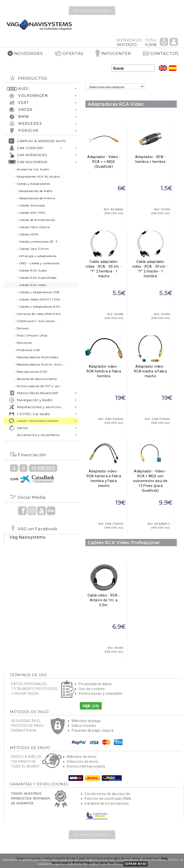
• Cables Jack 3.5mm (33, 249)
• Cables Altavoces (31, 205)
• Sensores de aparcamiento (36, 379)
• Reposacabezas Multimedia (37, 357)
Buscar (177, 54)
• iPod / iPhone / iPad (31, 335)
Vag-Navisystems (28, 537)
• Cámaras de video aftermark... (39, 314)
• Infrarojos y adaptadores (37, 256)
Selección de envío (83, 762)
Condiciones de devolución (108, 794)
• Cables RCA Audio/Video (37, 278)
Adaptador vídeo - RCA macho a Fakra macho (150, 349)
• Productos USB (27, 350)
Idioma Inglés (163, 68)
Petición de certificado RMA (108, 799)
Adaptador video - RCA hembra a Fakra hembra (104, 349)
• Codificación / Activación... (36, 321)
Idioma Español (173, 68)
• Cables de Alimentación (36, 220)
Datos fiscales (84, 726)
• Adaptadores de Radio (35, 191)
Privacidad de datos (95, 684)
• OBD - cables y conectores (38, 263)
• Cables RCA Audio (32, 270)
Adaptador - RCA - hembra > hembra (150, 139)
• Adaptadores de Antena (36, 198)
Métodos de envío (82, 757)
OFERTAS (69, 53)
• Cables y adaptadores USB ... (40, 292)
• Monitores (23, 343)
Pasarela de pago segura (93, 730)
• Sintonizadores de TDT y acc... (38, 386)
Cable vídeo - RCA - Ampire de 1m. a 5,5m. (104, 577)
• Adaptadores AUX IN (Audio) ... (39, 176)
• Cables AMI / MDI (31, 213)
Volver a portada (39, 24)
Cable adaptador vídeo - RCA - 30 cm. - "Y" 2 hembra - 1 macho (104, 244)
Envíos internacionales (86, 766)
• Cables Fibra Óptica (33, 227)
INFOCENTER (113, 53)
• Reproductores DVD (31, 372)
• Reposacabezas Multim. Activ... (40, 364)
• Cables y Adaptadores (32, 184)
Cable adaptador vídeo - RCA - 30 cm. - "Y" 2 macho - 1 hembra (150, 244)
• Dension (22, 328)
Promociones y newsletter (101, 694)
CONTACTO (159, 53)
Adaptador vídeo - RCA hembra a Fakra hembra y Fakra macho (104, 453)
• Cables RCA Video (32, 285)
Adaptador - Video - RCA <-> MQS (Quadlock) (104, 139)
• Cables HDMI (28, 234)
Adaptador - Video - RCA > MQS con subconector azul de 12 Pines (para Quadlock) (150, 453)
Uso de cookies (92, 689)
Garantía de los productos (107, 803)
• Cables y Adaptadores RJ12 (38, 307)
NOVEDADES (25, 53)
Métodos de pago (86, 721)
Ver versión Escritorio (92, 11)
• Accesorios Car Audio (32, 169)
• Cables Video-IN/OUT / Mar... (40, 299)
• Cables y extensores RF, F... (39, 242)
